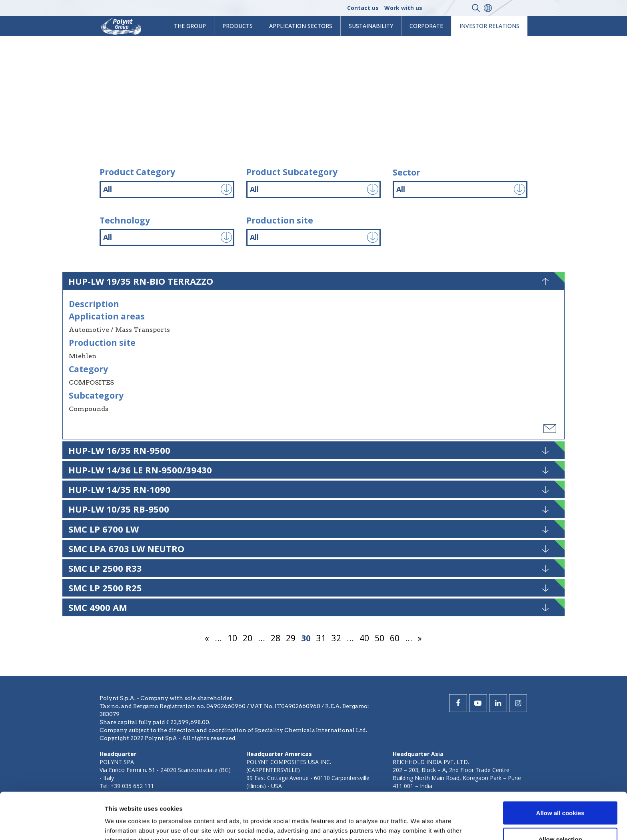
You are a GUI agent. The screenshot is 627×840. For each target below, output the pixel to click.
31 (321, 638)
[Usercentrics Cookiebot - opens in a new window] (52, 824)
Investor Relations (489, 26)
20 (248, 638)
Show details (420, 819)
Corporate (426, 26)
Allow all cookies (560, 766)
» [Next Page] (420, 638)
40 (364, 638)
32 (336, 638)
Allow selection (560, 793)
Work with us (403, 8)
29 (291, 638)
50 (379, 638)
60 (395, 638)
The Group (190, 26)
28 (276, 638)
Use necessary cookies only (560, 819)
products (238, 26)
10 (232, 638)
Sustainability (371, 26)
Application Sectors (301, 26)
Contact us (363, 8)
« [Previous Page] (207, 638)
